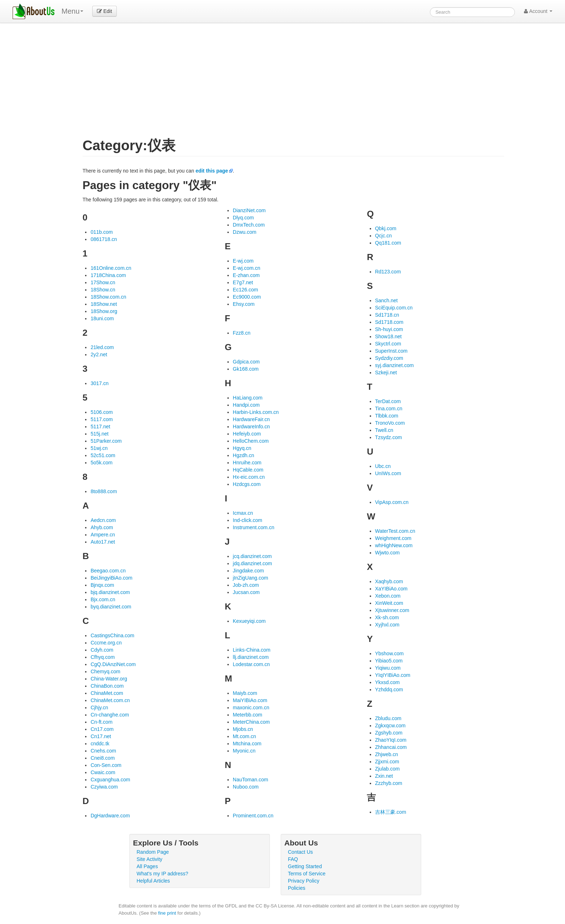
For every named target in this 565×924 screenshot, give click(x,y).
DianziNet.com (249, 210)
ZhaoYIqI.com (391, 740)
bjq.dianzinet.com (110, 592)
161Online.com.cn (111, 268)
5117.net (100, 427)
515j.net (99, 434)
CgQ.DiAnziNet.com (113, 664)
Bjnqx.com (102, 585)
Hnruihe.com (247, 463)
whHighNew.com (394, 545)
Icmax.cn (243, 513)
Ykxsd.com (387, 682)
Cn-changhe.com (110, 715)
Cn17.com (102, 729)
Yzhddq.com (389, 689)
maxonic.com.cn (251, 707)
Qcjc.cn (384, 236)
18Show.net (104, 304)
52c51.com (103, 455)
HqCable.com (248, 470)
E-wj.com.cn (246, 268)
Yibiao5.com (389, 661)
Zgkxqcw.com (390, 726)
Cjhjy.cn (99, 707)
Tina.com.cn (389, 409)
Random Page (153, 852)
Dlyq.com (243, 218)
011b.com (101, 232)
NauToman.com (250, 780)
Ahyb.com (102, 527)
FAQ (293, 859)
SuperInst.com (391, 351)
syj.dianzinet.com (394, 365)
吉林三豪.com (391, 812)
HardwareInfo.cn (251, 427)
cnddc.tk (100, 744)
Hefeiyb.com (247, 434)
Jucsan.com (246, 592)
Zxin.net (384, 776)
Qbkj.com (386, 228)
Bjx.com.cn (103, 599)
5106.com (101, 412)
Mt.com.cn (244, 736)
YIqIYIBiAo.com (393, 675)
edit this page (212, 171)
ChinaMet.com (107, 693)
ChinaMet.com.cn (110, 700)
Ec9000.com (247, 297)
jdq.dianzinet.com (252, 563)
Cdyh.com (102, 650)
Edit (104, 11)
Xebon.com (388, 596)
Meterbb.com (248, 715)
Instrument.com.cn (253, 527)
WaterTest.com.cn (395, 531)
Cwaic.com (103, 772)
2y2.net (99, 354)
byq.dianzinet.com (111, 607)
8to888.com (104, 491)
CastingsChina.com (112, 635)
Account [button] (538, 11)
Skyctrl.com (388, 344)
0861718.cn (104, 239)
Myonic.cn (244, 751)
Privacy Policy (304, 881)
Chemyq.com (105, 671)
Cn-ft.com (101, 722)
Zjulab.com (387, 769)
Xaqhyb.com (389, 581)
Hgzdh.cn (243, 455)
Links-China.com (252, 650)
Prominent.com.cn (253, 816)
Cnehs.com (103, 751)
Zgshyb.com (389, 733)
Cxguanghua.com (110, 780)
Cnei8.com (103, 758)
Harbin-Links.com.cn (256, 412)
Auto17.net (103, 542)
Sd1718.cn (387, 315)
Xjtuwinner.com (392, 610)
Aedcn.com (103, 520)
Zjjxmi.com (387, 762)
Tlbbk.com (387, 416)
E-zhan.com (246, 275)
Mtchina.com (247, 744)
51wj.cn (99, 448)
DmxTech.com (249, 225)
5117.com (101, 419)
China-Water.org (109, 679)
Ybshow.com (389, 653)
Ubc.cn (383, 466)
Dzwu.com (244, 232)
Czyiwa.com (104, 787)
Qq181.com (388, 243)
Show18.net (388, 336)
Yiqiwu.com (388, 668)
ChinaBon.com (107, 686)
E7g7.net (243, 282)
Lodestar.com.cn (251, 664)
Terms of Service (307, 874)
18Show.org (104, 311)
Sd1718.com (389, 322)
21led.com (102, 347)
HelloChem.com (251, 441)
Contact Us (300, 852)
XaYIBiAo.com (391, 589)
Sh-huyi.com (389, 329)
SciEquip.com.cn (394, 308)
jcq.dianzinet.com (252, 556)
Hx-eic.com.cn (249, 477)
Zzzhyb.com (389, 783)
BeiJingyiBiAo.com (111, 578)
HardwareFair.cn (251, 419)
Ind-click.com (248, 520)
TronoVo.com (390, 423)
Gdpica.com (246, 362)
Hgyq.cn (242, 448)
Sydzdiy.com (389, 358)
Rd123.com (388, 272)
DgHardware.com (110, 816)
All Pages (147, 866)
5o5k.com (101, 463)
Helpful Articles (153, 881)
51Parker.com (106, 441)
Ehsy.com (244, 304)
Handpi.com (246, 405)
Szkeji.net (386, 372)
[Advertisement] (293, 84)
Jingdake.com (248, 571)
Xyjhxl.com (387, 625)
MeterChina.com (251, 722)
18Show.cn (103, 290)
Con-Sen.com (106, 765)
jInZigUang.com (250, 578)
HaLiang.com (248, 398)
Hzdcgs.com (247, 484)
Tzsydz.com (389, 437)
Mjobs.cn (243, 729)
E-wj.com (243, 261)
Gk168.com (246, 369)
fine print (167, 913)
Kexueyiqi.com (249, 621)
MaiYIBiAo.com (250, 700)
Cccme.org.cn (106, 643)
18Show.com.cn (108, 297)
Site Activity (150, 859)
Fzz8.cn (242, 333)
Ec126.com (245, 290)
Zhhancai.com (391, 747)
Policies (297, 888)
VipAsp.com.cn (392, 502)
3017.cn (99, 383)
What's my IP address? (162, 874)
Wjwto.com (387, 553)
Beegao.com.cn (108, 571)
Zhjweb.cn (387, 754)
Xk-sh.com (387, 617)
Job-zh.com (246, 585)
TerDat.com (388, 401)
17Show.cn (103, 282)
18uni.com (102, 318)
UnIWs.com (388, 473)
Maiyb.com (245, 693)
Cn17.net (101, 736)
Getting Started (305, 866)
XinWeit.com (389, 603)
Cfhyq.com (103, 657)
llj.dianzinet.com (251, 657)
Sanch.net (386, 300)
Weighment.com (393, 538)
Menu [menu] (72, 11)
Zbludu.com (388, 718)
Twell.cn (384, 430)
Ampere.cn (103, 535)
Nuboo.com (246, 787)
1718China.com (108, 275)
